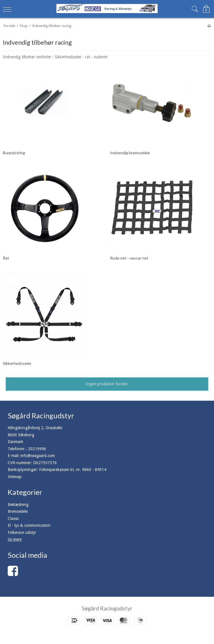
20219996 (37, 449)
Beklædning (18, 505)
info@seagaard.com (38, 456)
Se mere (15, 539)
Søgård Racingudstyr (107, 608)
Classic (13, 519)
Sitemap (15, 477)
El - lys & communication (29, 525)
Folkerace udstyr (22, 532)
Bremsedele (18, 511)
